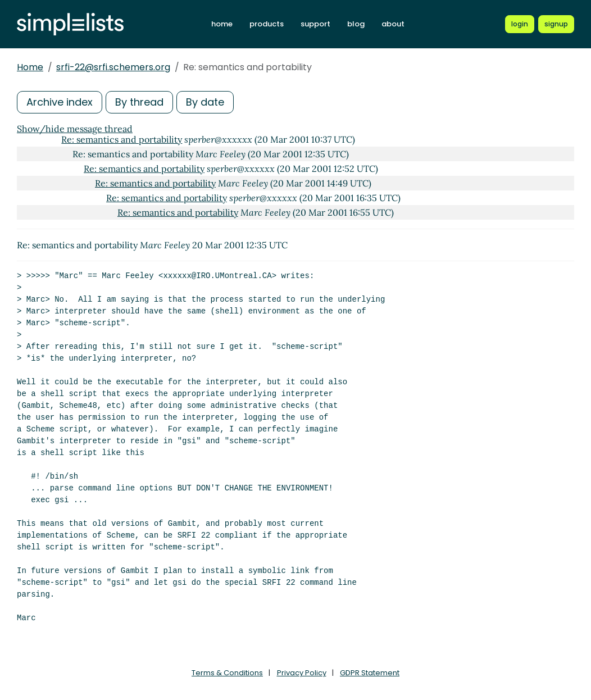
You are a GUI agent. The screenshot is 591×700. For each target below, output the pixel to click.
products (267, 24)
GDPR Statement (370, 673)
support (315, 24)
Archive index (60, 102)
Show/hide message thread (75, 129)
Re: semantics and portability (122, 139)
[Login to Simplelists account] (520, 24)
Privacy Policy (302, 673)
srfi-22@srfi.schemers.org (113, 67)
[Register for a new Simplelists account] (556, 24)
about (393, 24)
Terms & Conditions (227, 673)
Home (30, 67)
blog (356, 24)
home (222, 24)
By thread (139, 102)
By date (205, 102)
